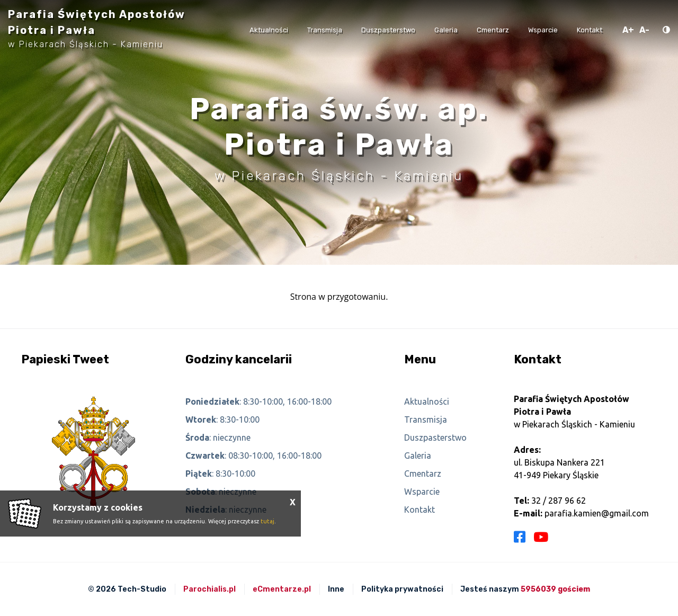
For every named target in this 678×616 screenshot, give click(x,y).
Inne (336, 589)
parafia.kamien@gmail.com (597, 513)
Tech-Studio (142, 589)
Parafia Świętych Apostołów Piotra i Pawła (97, 29)
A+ (628, 30)
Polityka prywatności (402, 589)
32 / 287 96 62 (559, 501)
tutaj (267, 521)
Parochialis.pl (209, 589)
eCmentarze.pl (282, 589)
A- (644, 30)
